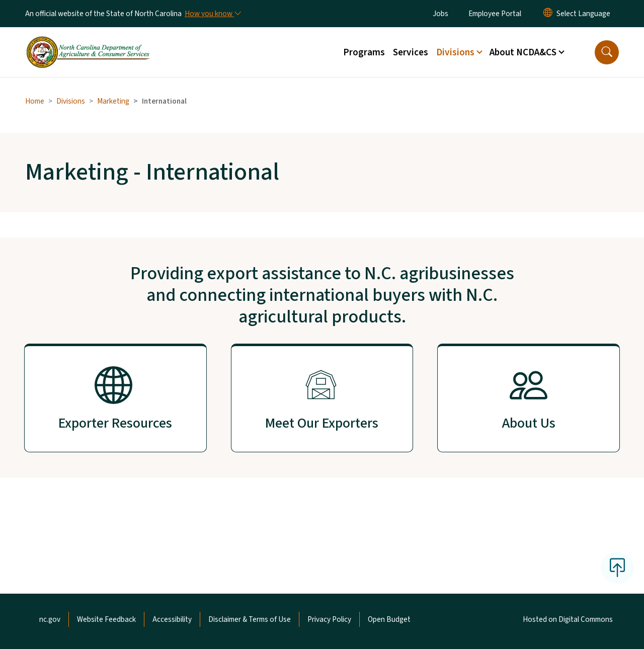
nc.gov (50, 619)
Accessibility (172, 619)
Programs (364, 52)
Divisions (71, 101)
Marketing (113, 101)
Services (411, 52)
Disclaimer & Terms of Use (250, 619)
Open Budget (389, 619)
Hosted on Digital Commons (568, 619)
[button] (607, 52)
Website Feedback (106, 619)
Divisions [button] (455, 52)
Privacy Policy (329, 619)
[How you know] (212, 14)
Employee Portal (495, 14)
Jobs (440, 14)
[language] (583, 14)
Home (35, 101)
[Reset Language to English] (548, 14)
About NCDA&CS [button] (523, 52)
